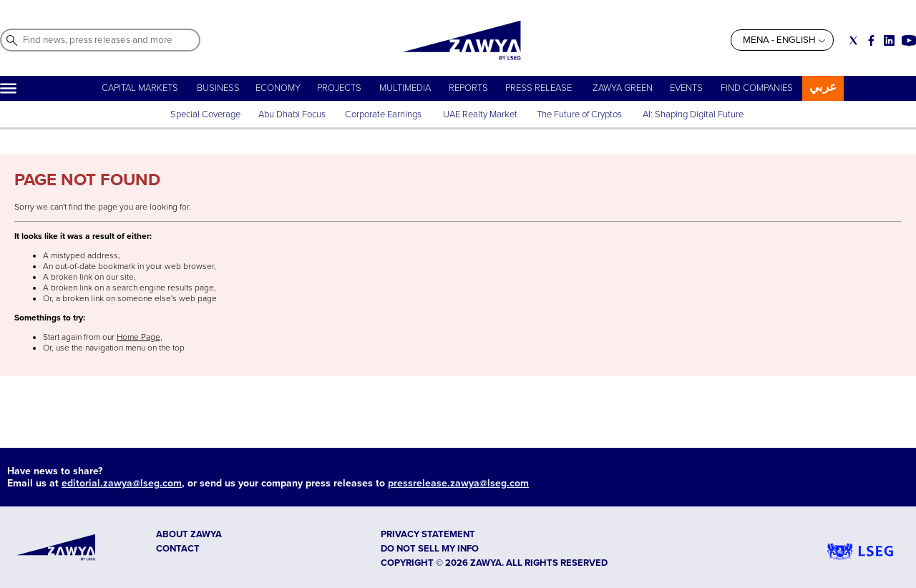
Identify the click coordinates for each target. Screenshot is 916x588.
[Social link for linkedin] (889, 40)
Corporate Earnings (384, 114)
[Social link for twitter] (853, 40)
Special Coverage (205, 114)
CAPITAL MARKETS (140, 88)
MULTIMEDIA (405, 88)
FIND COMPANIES (757, 88)
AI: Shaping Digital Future (693, 114)
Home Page (138, 337)
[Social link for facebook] (871, 40)
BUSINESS (218, 88)
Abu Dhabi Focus (292, 114)
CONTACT (178, 549)
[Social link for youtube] (909, 40)
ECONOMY (278, 88)
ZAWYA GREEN (623, 88)
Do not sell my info (430, 549)
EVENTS (686, 88)
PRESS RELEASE (540, 88)
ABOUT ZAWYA (189, 534)
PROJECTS (339, 88)
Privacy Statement (428, 534)
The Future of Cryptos (579, 114)
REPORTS (468, 88)
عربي (823, 87)
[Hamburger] (8, 88)
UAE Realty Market (480, 114)
